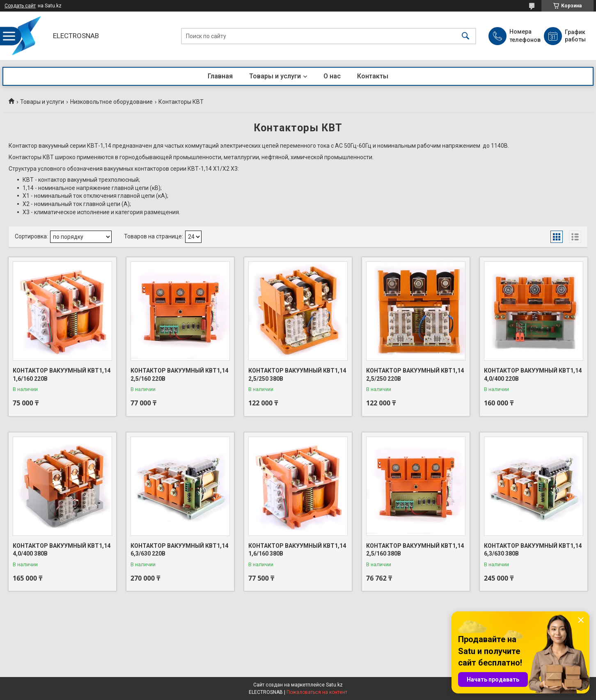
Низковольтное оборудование (111, 102)
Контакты (373, 76)
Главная (220, 76)
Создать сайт (20, 6)
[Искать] (465, 36)
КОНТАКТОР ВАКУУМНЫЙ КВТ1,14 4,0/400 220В (533, 375)
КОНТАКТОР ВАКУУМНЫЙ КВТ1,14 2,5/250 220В (415, 375)
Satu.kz (334, 685)
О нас (332, 76)
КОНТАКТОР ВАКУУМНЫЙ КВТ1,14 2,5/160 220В (179, 375)
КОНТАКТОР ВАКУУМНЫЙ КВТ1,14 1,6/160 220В (62, 375)
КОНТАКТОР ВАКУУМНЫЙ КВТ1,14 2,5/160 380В (415, 550)
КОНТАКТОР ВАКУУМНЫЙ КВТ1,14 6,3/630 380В (533, 550)
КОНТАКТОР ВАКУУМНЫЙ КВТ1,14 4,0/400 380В (62, 550)
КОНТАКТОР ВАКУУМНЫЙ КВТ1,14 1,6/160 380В (297, 550)
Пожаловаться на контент (317, 692)
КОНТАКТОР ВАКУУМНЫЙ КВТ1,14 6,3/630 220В (179, 550)
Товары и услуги (275, 76)
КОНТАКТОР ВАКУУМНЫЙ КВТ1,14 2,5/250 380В (297, 375)
